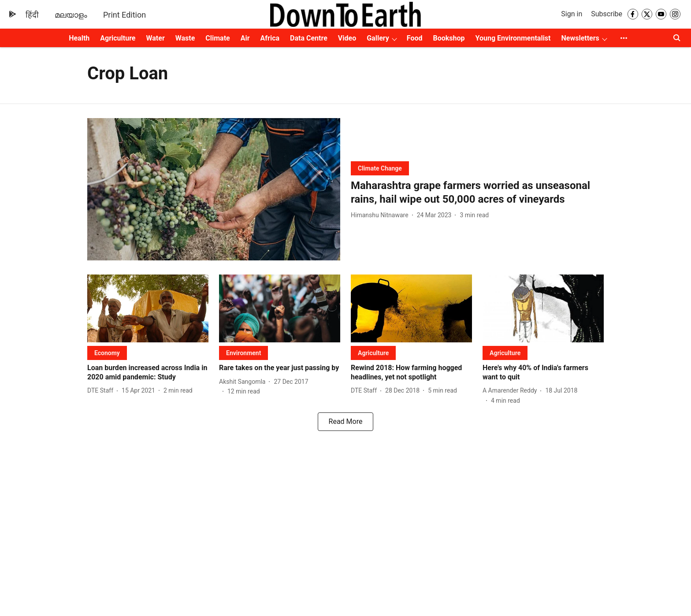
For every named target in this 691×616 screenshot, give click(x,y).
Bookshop (449, 38)
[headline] (477, 193)
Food (415, 38)
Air (245, 38)
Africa (270, 38)
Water (156, 38)
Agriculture (118, 38)
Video (347, 38)
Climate (217, 38)
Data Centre (309, 38)
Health (79, 38)
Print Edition (124, 15)
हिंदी (32, 15)
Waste (185, 38)
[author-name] (381, 215)
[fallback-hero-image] (214, 189)
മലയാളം (71, 15)
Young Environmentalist (513, 38)
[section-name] (380, 168)
